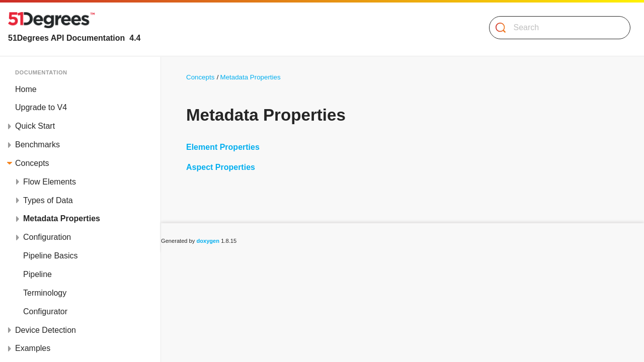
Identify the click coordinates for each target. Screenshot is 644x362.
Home (26, 89)
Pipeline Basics (51, 256)
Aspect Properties (221, 167)
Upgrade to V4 (41, 107)
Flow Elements (50, 182)
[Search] (556, 28)
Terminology (45, 293)
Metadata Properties (62, 218)
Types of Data (48, 200)
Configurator (45, 311)
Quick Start (35, 126)
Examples (33, 348)
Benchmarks (37, 145)
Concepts (32, 163)
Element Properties (223, 147)
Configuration (47, 237)
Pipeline (37, 274)
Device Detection (46, 330)
